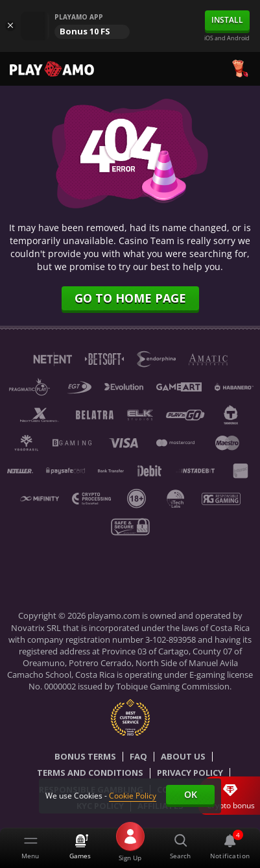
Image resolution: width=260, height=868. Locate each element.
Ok (191, 794)
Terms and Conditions (90, 773)
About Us (183, 757)
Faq (138, 757)
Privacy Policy (190, 773)
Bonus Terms (85, 757)
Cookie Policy (133, 796)
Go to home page (130, 298)
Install (227, 20)
